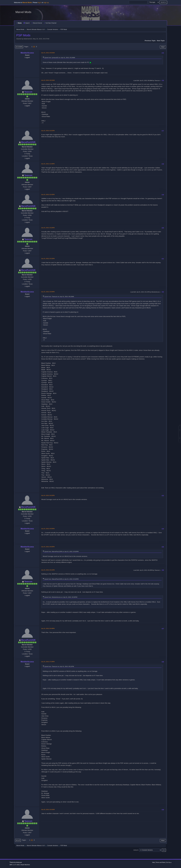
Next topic (161, 41)
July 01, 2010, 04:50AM (48, 53)
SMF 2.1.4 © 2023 (15, 865)
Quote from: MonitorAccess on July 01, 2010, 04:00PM (61, 597)
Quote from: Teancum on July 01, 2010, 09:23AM (59, 296)
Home (19, 23)
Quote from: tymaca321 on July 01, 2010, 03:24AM (60, 58)
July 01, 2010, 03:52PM (48, 495)
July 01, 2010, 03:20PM (48, 228)
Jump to (136, 850)
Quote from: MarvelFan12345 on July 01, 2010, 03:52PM (61, 551)
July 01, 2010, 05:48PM (48, 628)
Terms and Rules (161, 862)
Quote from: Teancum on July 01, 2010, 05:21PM (59, 666)
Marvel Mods (23, 12)
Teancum (28, 92)
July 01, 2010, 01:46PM (48, 164)
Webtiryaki (19, 862)
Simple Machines (25, 865)
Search (27, 23)
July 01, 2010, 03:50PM (48, 292)
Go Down (19, 47)
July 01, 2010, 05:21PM (48, 570)
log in (40, 2)
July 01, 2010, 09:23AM (48, 80)
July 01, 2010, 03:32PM (48, 259)
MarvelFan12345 (28, 142)
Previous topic (150, 41)
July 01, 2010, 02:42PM (48, 195)
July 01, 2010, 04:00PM (48, 529)
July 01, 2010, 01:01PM (48, 131)
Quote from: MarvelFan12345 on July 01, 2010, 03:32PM (61, 579)
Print (163, 47)
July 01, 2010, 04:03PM (48, 547)
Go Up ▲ (169, 862)
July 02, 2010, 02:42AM (48, 809)
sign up (46, 2)
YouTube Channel (50, 23)
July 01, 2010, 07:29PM (48, 662)
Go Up (18, 840)
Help (153, 862)
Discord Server (37, 23)
